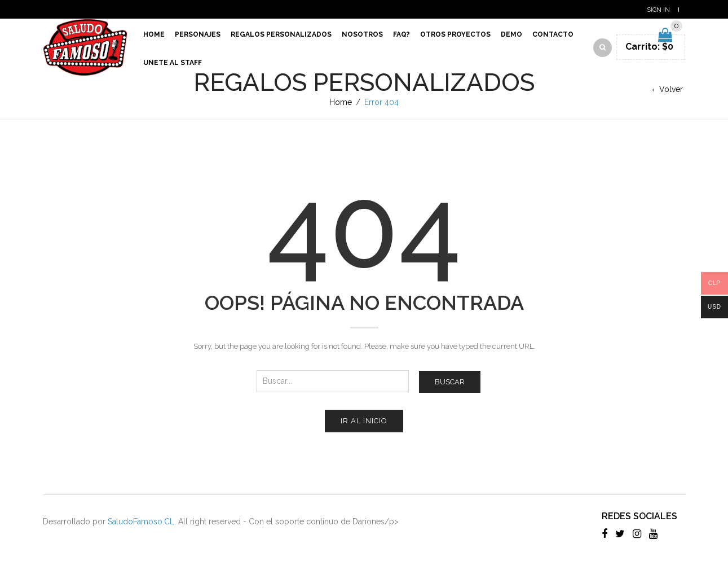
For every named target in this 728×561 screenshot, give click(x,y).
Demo (511, 34)
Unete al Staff (173, 63)
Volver (671, 89)
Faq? (401, 34)
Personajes (198, 34)
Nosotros (362, 34)
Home (154, 34)
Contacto (553, 34)
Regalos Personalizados (281, 34)
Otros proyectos (455, 34)
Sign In (658, 10)
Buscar (450, 382)
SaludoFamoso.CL (141, 521)
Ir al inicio (364, 421)
